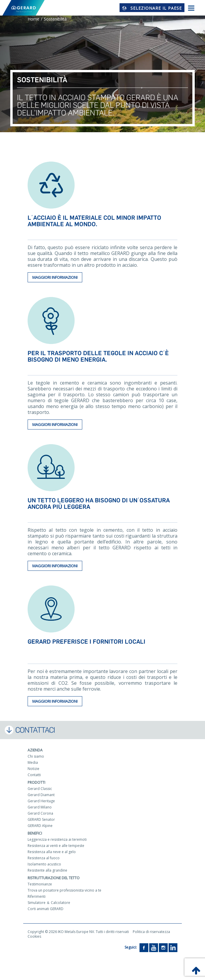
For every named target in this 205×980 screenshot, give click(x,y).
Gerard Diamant (41, 795)
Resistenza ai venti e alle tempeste (56, 846)
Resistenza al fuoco (44, 858)
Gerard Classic (40, 789)
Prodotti (36, 782)
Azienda (35, 750)
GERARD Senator (41, 819)
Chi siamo (36, 756)
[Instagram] (163, 947)
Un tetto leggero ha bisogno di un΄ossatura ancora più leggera (99, 504)
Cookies (34, 936)
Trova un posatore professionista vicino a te (64, 890)
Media (33, 762)
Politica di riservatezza (151, 932)
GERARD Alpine (40, 826)
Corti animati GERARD (46, 909)
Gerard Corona (40, 813)
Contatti (34, 775)
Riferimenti (37, 896)
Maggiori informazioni (55, 277)
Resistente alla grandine (47, 870)
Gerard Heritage (41, 801)
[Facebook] (144, 947)
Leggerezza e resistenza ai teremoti (57, 839)
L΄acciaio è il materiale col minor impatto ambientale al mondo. (94, 221)
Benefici (35, 833)
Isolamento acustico (44, 864)
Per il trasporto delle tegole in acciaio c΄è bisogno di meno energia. (98, 356)
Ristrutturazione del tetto (54, 878)
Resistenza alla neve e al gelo (52, 852)
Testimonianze (40, 884)
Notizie (33, 769)
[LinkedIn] (173, 947)
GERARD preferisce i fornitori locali (86, 642)
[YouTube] (154, 947)
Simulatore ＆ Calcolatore (49, 903)
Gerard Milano (40, 807)
